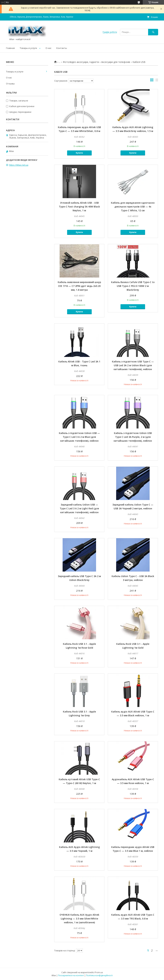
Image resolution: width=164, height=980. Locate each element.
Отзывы (10, 84)
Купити (79, 153)
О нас (48, 48)
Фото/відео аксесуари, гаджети (81, 62)
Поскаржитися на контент (71, 975)
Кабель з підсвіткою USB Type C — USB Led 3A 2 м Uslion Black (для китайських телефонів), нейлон (133, 365)
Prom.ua (99, 972)
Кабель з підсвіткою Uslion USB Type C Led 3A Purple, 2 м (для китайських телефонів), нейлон (133, 437)
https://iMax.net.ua (19, 165)
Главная (10, 48)
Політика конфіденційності (99, 975)
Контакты (62, 48)
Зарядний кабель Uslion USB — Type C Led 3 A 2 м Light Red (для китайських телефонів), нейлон (79, 508)
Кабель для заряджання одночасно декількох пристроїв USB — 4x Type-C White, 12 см (133, 207)
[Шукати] (153, 32)
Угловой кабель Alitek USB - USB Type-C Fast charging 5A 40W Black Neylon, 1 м (79, 207)
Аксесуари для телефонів (116, 62)
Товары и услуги (28, 48)
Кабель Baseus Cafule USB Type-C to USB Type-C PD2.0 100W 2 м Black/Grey (133, 286)
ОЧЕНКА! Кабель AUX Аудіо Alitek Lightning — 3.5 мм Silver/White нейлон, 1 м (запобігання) (79, 919)
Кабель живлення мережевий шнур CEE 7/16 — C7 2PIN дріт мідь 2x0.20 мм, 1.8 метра (79, 286)
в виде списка (156, 81)
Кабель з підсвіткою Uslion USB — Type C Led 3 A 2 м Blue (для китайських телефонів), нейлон (79, 437)
